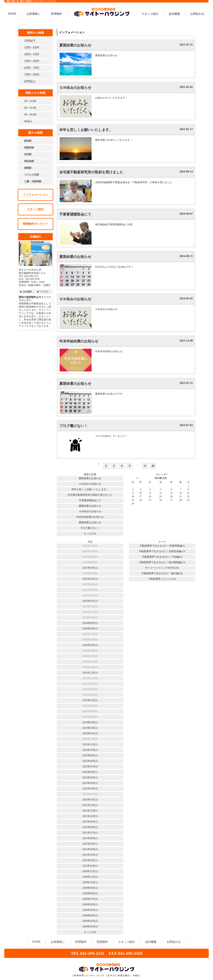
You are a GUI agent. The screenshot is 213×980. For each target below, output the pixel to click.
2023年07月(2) (90, 700)
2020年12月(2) (90, 871)
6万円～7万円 (32, 68)
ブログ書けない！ (73, 426)
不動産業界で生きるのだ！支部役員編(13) (162, 551)
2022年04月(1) (90, 783)
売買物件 (102, 942)
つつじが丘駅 (32, 175)
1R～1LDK (30, 101)
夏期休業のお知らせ (75, 45)
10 (153, 466)
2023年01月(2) (90, 733)
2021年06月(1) (90, 838)
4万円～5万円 (32, 54)
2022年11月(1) (90, 744)
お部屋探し (34, 14)
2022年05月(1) (90, 778)
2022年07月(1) (90, 767)
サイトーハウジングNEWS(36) (162, 568)
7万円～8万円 (32, 75)
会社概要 (174, 14)
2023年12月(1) (90, 673)
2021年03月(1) (90, 855)
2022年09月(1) (90, 755)
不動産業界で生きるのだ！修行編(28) (162, 573)
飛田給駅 (29, 161)
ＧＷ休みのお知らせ (75, 88)
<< (137, 478)
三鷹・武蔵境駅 (33, 181)
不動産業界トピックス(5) (162, 579)
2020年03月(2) (90, 921)
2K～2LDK (30, 108)
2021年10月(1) (90, 816)
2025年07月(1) (90, 568)
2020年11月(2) (90, 877)
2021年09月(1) (90, 822)
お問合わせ (197, 14)
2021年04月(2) (90, 849)
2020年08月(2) (90, 893)
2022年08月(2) (90, 761)
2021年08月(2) (90, 827)
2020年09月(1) (90, 888)
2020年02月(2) (90, 927)
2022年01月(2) (90, 800)
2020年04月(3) (90, 915)
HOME (12, 14)
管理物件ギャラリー (35, 224)
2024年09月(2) (90, 623)
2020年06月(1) (90, 904)
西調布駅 (29, 148)
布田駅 (28, 154)
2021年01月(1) (90, 866)
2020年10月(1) (90, 882)
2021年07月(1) (90, 833)
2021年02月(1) (90, 860)
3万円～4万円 (32, 48)
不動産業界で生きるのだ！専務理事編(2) (162, 546)
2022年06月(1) (90, 772)
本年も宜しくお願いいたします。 (86, 130)
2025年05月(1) (90, 579)
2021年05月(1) (90, 844)
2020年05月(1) (90, 910)
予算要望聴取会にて (75, 214)
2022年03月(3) (90, 789)
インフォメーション (35, 195)
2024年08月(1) (90, 629)
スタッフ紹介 (150, 14)
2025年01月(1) (90, 601)
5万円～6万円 (32, 61)
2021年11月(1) (90, 811)
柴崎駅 (28, 168)
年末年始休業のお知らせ (79, 341)
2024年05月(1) (90, 645)
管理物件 (56, 14)
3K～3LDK (30, 115)
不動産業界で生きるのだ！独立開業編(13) (162, 562)
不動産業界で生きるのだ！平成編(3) (162, 557)
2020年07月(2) (90, 899)
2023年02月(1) (90, 728)
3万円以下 (30, 41)
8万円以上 (30, 81)
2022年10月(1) (90, 750)
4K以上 (28, 121)
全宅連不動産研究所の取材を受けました (91, 172)
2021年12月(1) (90, 805)
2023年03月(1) (90, 722)
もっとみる (90, 534)
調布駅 (28, 141)
